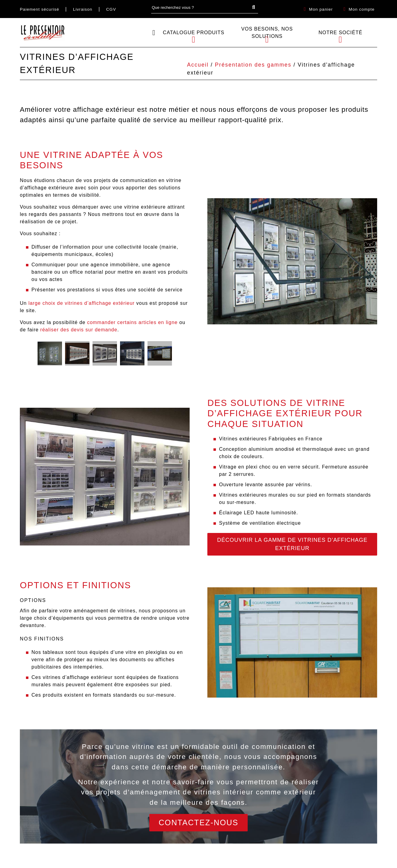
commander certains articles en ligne (132, 322)
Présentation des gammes (253, 65)
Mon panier (321, 9)
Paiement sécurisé (40, 9)
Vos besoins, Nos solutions (267, 33)
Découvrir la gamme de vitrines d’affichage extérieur (292, 544)
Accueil (198, 65)
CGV (111, 9)
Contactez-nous (198, 822)
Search (255, 7)
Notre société (341, 33)
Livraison (83, 9)
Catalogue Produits (193, 33)
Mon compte (362, 9)
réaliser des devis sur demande (79, 330)
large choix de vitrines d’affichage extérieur (82, 303)
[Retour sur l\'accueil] (43, 33)
